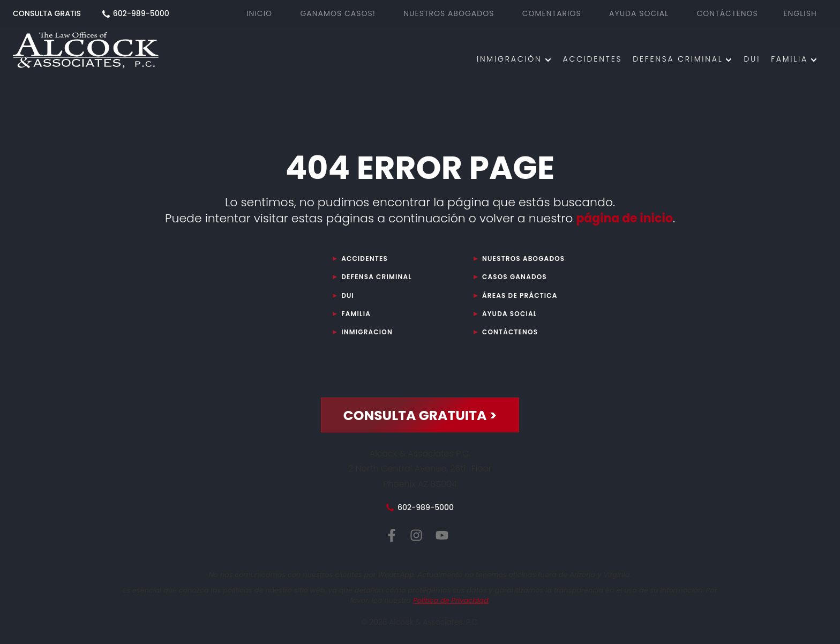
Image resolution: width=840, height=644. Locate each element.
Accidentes (365, 259)
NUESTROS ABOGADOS (449, 13)
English (800, 13)
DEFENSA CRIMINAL (678, 59)
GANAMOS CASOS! (337, 13)
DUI (752, 59)
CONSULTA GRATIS (48, 13)
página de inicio (624, 218)
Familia (789, 59)
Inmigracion (367, 332)
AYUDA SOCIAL (639, 13)
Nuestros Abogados (523, 259)
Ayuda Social (509, 314)
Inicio (259, 13)
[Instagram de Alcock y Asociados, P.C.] (416, 536)
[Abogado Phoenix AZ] (86, 52)
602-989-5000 (141, 13)
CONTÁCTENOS (727, 13)
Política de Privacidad (451, 600)
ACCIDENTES (593, 59)
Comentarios (552, 13)
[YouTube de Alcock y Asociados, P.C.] (442, 536)
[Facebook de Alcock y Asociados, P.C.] (392, 536)
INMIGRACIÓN (509, 59)
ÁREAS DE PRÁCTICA (520, 295)
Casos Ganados (515, 277)
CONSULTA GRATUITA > (420, 415)
